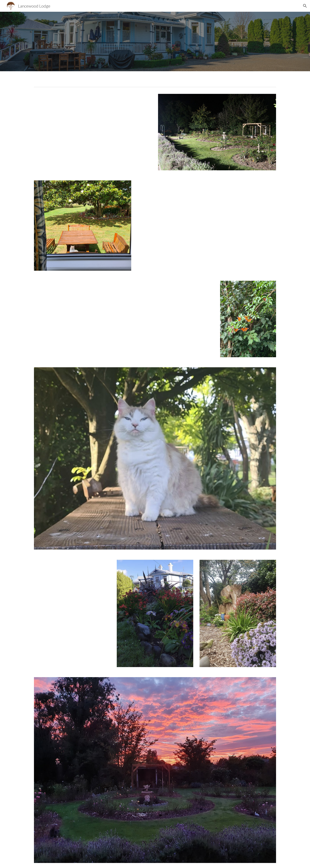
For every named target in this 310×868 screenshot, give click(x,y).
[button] (305, 6)
